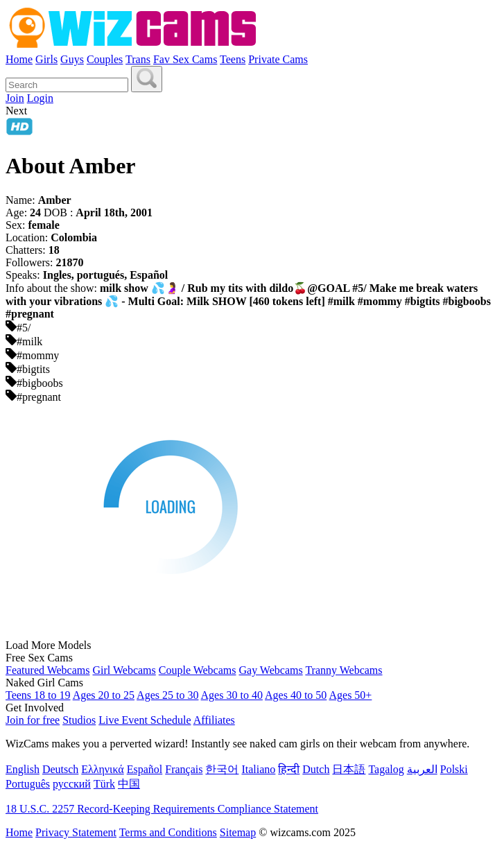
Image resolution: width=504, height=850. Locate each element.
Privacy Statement (76, 832)
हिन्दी (289, 769)
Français (184, 769)
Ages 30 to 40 (232, 695)
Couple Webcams (198, 670)
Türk (104, 784)
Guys (72, 59)
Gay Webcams (271, 670)
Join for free (33, 720)
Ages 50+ (350, 695)
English (23, 769)
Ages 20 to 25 (104, 695)
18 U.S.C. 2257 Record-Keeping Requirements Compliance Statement (162, 809)
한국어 (222, 769)
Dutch (316, 769)
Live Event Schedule (145, 720)
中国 (129, 784)
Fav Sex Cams (185, 59)
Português (28, 784)
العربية (422, 769)
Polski (454, 769)
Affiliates (214, 720)
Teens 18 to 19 (38, 695)
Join (15, 98)
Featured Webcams (47, 670)
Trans (138, 59)
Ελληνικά (102, 769)
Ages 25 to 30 (167, 695)
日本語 (349, 769)
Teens (233, 59)
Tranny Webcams (344, 670)
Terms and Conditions (168, 832)
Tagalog (386, 769)
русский (72, 784)
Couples (105, 59)
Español (145, 769)
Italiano (258, 769)
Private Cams (278, 59)
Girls (46, 59)
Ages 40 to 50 (296, 695)
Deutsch (60, 769)
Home (19, 59)
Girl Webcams (124, 670)
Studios (79, 720)
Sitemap (238, 832)
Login (40, 98)
